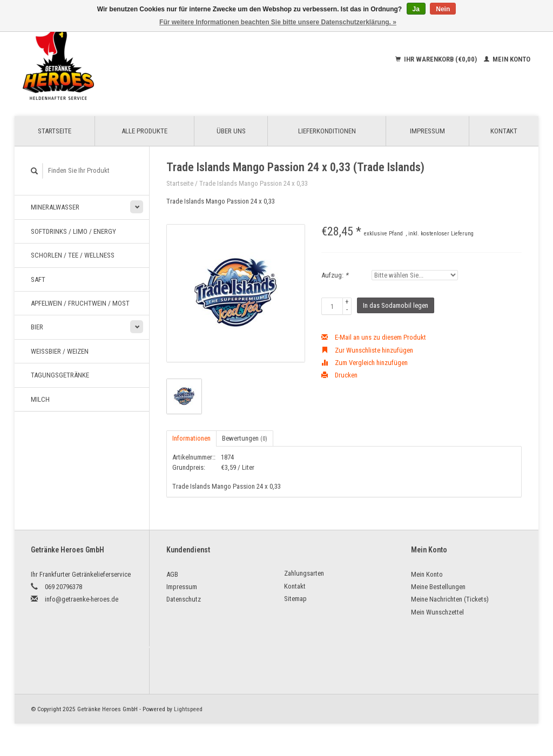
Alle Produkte (144, 131)
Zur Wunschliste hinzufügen (367, 350)
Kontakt (504, 131)
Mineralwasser (55, 207)
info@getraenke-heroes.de (82, 599)
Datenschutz (184, 599)
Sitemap (295, 599)
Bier (37, 327)
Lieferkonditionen (327, 131)
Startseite (55, 131)
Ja (416, 9)
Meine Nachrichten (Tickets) (450, 599)
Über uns (231, 131)
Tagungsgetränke (60, 375)
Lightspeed (188, 709)
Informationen (191, 438)
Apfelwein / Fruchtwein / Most (80, 303)
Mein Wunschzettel (437, 612)
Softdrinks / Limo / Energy (73, 231)
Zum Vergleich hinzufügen (365, 363)
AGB (172, 574)
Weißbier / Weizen (60, 351)
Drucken (339, 375)
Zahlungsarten (304, 573)
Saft (38, 279)
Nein (443, 9)
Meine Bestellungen (438, 587)
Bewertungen (245, 438)
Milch (40, 399)
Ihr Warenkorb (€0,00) (437, 59)
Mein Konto (507, 59)
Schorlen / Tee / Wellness (73, 255)
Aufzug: (335, 275)
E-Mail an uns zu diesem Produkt (374, 337)
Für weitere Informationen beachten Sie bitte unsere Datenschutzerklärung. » (278, 22)
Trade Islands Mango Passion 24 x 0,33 (254, 183)
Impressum (427, 131)
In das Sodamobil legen (396, 305)
